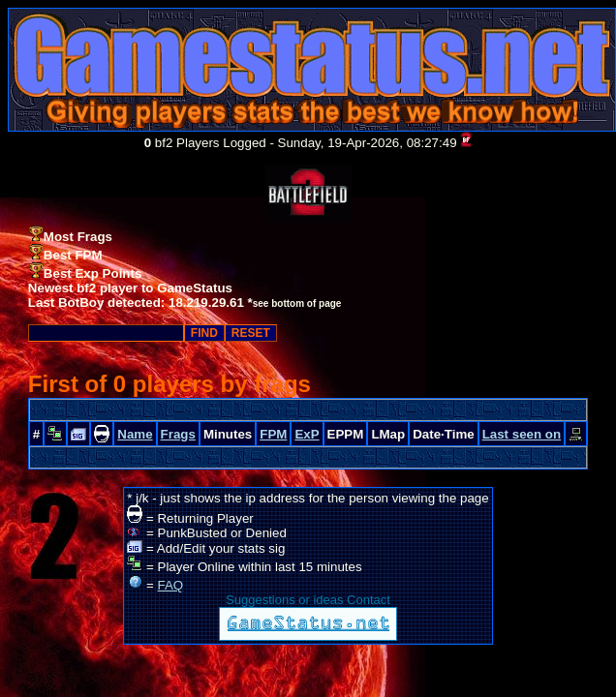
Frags (178, 434)
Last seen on (522, 434)
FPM (273, 434)
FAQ (171, 585)
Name (135, 434)
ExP (307, 434)
